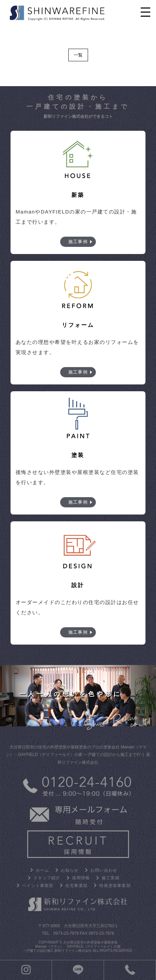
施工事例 (78, 242)
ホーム (42, 870)
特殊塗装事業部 (115, 886)
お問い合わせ (104, 870)
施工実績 (111, 878)
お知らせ (70, 870)
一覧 (78, 55)
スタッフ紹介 (47, 878)
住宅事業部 (76, 886)
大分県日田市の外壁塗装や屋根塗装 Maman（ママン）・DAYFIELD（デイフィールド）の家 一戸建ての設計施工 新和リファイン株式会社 (72, 946)
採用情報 (81, 878)
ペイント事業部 (38, 886)
